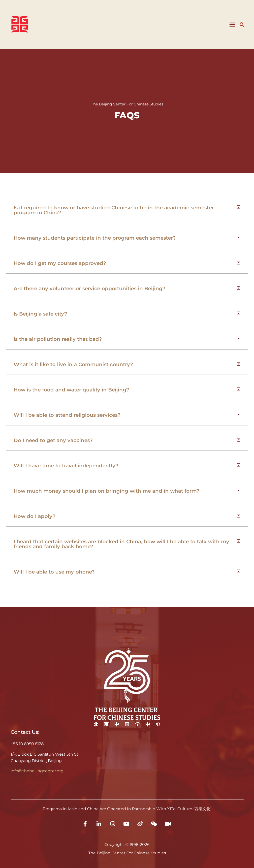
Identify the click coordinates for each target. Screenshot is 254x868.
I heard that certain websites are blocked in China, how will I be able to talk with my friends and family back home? (121, 544)
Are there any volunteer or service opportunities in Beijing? (90, 289)
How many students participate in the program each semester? (95, 238)
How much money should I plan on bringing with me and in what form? (107, 491)
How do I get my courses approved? (60, 263)
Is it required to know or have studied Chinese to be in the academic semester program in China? (114, 210)
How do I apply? (35, 516)
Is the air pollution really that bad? (58, 339)
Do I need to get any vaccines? (53, 440)
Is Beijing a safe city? (40, 314)
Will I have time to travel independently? (66, 466)
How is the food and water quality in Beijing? (71, 390)
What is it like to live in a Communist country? (73, 364)
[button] (232, 25)
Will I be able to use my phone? (54, 572)
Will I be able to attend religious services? (67, 415)
